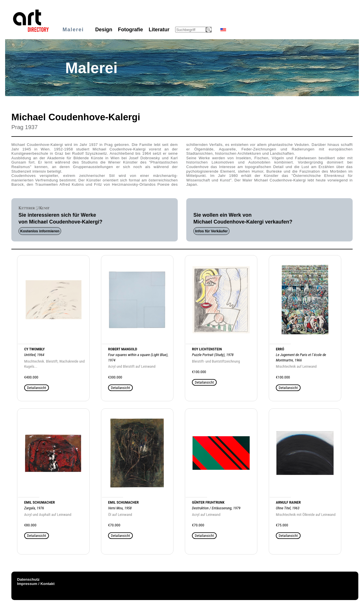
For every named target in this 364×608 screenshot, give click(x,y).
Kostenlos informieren (40, 231)
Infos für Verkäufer (211, 231)
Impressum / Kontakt (36, 584)
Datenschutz (28, 579)
